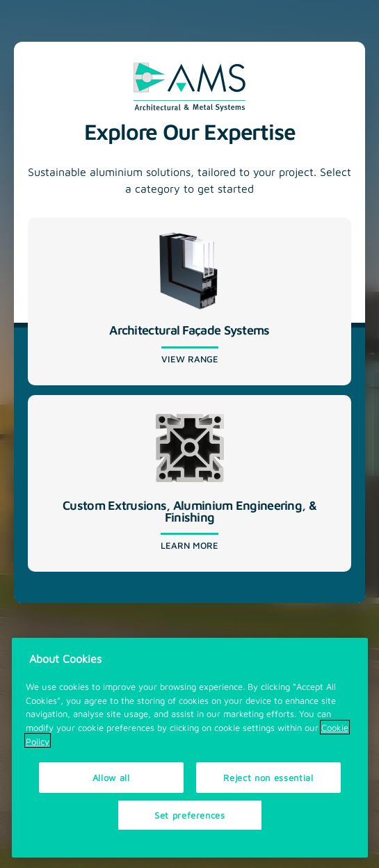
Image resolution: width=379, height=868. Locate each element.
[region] (190, 751)
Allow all (111, 780)
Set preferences (190, 818)
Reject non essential (268, 780)
